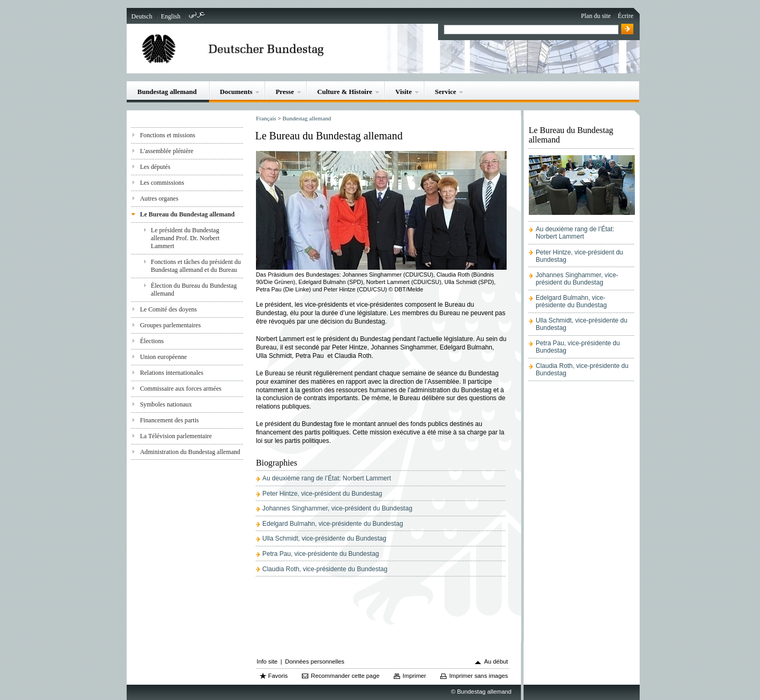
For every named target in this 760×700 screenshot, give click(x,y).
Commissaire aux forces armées (180, 389)
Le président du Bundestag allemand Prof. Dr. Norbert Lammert (185, 238)
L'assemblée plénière (167, 151)
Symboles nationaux (166, 404)
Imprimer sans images (478, 676)
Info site (267, 661)
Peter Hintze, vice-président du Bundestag (322, 494)
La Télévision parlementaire (176, 436)
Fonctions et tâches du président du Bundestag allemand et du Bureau (196, 266)
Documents (236, 92)
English (171, 16)
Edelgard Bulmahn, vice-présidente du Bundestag (333, 524)
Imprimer (415, 676)
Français (266, 118)
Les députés (155, 167)
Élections (152, 341)
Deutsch (142, 16)
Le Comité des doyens (168, 309)
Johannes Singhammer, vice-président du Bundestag (337, 508)
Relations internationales (172, 373)
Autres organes (159, 198)
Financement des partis (169, 420)
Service (445, 92)
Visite (403, 92)
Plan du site (596, 16)
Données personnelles (315, 661)
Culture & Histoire (345, 92)
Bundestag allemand (167, 92)
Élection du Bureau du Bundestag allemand (194, 290)
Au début (496, 661)
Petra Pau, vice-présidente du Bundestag (321, 554)
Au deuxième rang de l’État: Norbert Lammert (327, 478)
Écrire (626, 16)
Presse (285, 92)
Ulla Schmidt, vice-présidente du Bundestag (324, 538)
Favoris (278, 676)
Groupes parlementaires (170, 325)
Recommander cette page (345, 676)
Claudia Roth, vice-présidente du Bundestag (325, 569)
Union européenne (163, 357)
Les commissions (162, 183)
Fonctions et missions (168, 135)
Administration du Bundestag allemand (190, 452)
